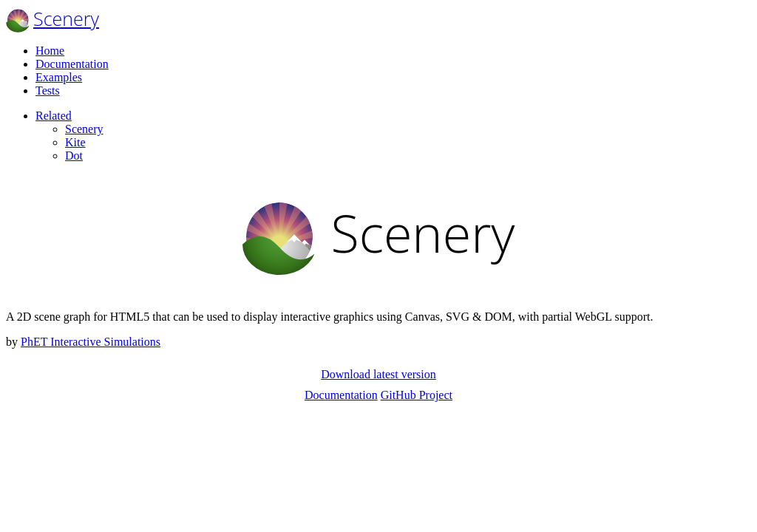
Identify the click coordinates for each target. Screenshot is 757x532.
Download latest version (378, 374)
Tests (48, 91)
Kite (75, 142)
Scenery (66, 18)
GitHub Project (417, 395)
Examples (59, 77)
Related (54, 116)
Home (50, 51)
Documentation (72, 64)
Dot (74, 156)
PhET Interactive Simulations (91, 342)
